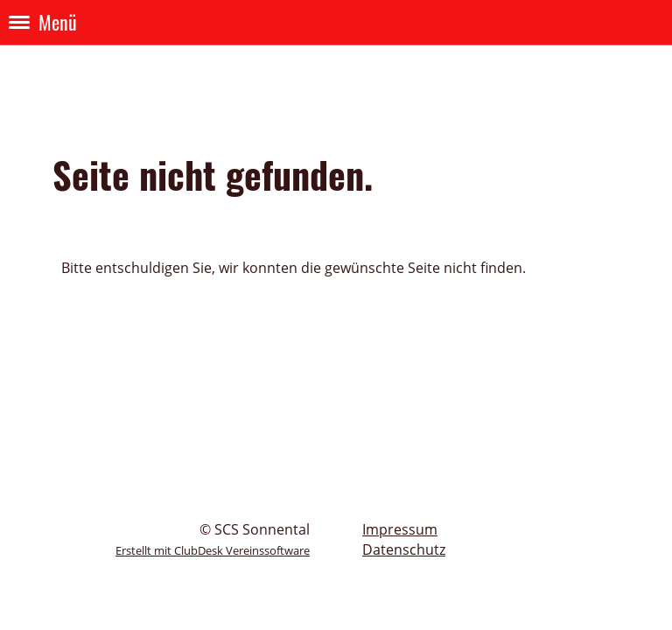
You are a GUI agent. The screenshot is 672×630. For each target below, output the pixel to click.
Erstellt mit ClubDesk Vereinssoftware (213, 550)
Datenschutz (404, 549)
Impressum (400, 529)
